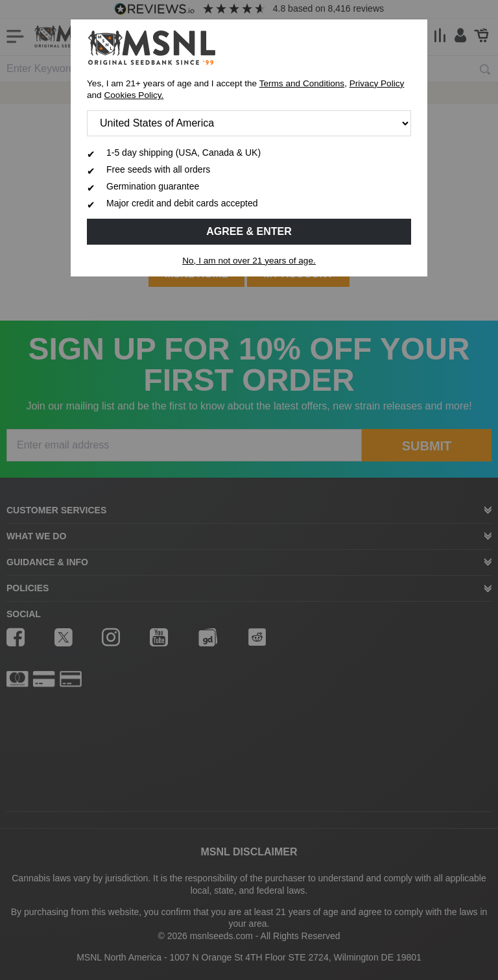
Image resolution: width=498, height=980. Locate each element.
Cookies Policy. (134, 95)
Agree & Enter (249, 231)
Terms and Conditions (302, 83)
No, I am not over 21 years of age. (249, 261)
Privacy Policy (377, 83)
